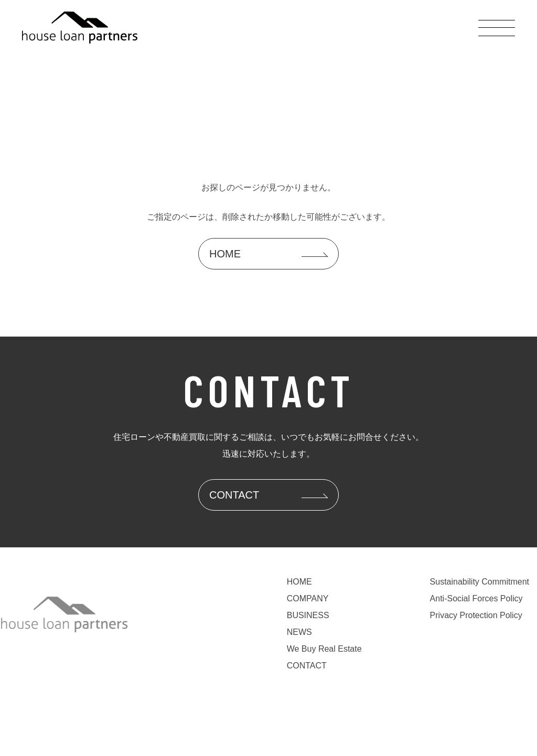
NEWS (299, 632)
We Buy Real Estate (324, 649)
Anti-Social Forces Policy (476, 598)
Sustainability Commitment (480, 582)
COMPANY (308, 598)
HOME (299, 582)
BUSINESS (308, 615)
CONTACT (307, 666)
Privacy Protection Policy (476, 615)
